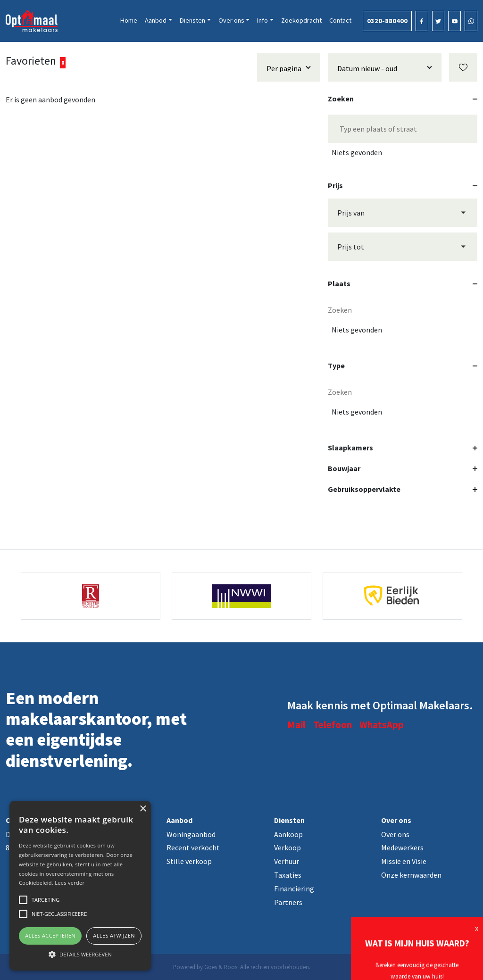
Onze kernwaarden (411, 875)
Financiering (294, 889)
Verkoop (287, 847)
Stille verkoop (189, 861)
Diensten (192, 20)
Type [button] (403, 365)
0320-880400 (387, 21)
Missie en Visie (404, 861)
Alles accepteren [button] (50, 935)
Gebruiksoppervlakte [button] (403, 489)
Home (129, 20)
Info (262, 20)
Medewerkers (402, 847)
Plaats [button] (403, 283)
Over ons (231, 20)
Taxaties (288, 875)
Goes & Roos (221, 967)
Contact (340, 20)
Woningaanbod (191, 834)
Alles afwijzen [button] (114, 935)
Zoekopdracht (301, 20)
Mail (296, 725)
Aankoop (288, 834)
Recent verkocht (193, 847)
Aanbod (156, 20)
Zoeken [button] (403, 99)
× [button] (143, 809)
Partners (288, 902)
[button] (80, 954)
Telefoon (333, 725)
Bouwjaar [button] (403, 468)
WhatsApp (382, 725)
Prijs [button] (403, 185)
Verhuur (287, 861)
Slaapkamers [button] (403, 448)
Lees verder (70, 883)
